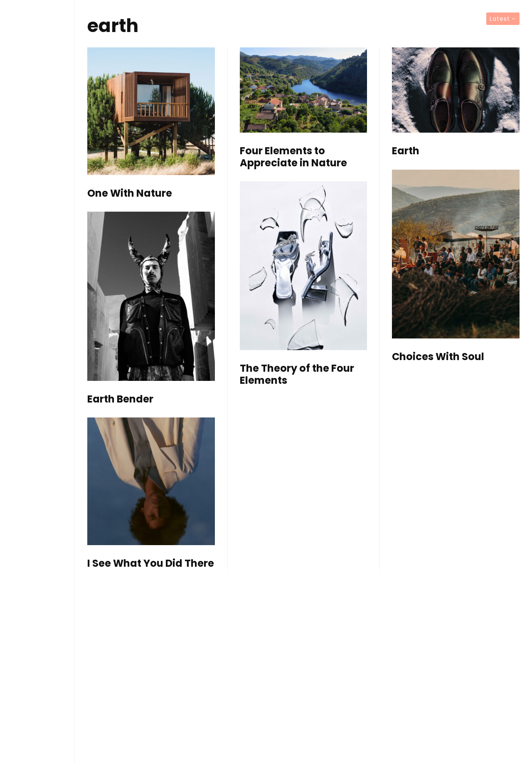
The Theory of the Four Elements (297, 375)
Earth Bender (120, 399)
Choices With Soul (438, 357)
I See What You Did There (151, 564)
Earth (406, 151)
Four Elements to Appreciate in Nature (293, 157)
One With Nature (130, 194)
